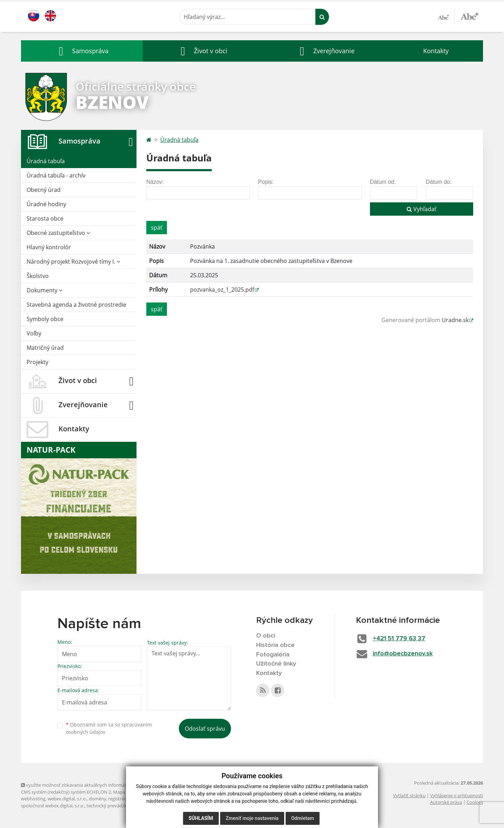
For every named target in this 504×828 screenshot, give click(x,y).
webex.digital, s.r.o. (67, 799)
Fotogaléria (273, 655)
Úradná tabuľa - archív (56, 175)
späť (157, 228)
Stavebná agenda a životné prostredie (76, 305)
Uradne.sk (455, 320)
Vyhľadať (422, 209)
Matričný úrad (45, 348)
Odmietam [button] (303, 818)
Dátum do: (439, 182)
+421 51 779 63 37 (399, 639)
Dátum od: (383, 182)
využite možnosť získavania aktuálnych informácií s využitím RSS (90, 785)
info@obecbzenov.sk (403, 654)
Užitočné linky (276, 664)
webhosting (33, 799)
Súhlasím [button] (201, 818)
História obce (275, 645)
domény (97, 799)
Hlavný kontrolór (49, 247)
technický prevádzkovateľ (113, 806)
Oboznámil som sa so (109, 728)
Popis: (266, 182)
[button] (82, 51)
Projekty (37, 362)
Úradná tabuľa (46, 161)
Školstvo (38, 276)
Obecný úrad (44, 190)
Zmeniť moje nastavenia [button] (252, 818)
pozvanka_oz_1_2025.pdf (222, 290)
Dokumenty (44, 290)
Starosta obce (45, 218)
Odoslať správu (205, 729)
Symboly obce (45, 319)
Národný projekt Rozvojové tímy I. (73, 262)
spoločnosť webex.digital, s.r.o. (53, 806)
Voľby (34, 333)
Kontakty (436, 51)
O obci (266, 636)
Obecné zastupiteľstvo (58, 233)
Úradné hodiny (46, 204)
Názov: (155, 182)
